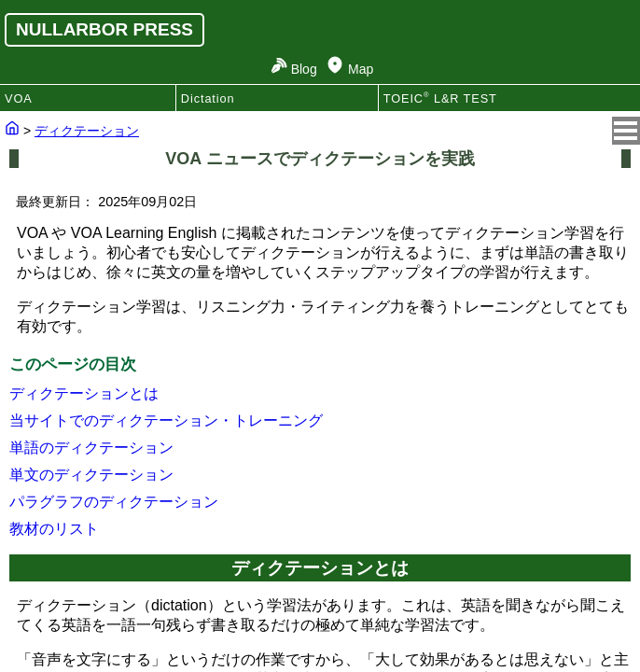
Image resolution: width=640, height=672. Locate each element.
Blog (304, 69)
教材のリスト (54, 529)
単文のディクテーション (91, 475)
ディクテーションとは (84, 393)
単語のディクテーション (91, 448)
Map (361, 69)
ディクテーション (87, 131)
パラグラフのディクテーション (114, 502)
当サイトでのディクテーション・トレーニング (166, 420)
